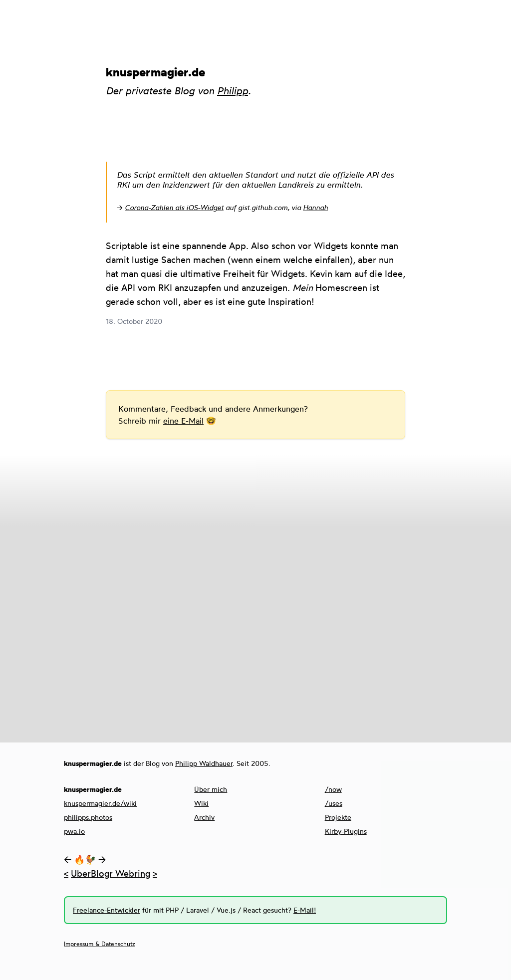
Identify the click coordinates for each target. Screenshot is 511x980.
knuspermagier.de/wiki (100, 803)
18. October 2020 (134, 321)
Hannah (315, 207)
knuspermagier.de (155, 72)
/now (333, 789)
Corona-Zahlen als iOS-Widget (174, 207)
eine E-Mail (183, 421)
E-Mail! (305, 910)
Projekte (338, 817)
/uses (334, 803)
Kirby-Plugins (346, 831)
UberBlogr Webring (111, 873)
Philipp (233, 91)
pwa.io (74, 831)
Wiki (201, 803)
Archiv (204, 817)
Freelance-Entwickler (107, 910)
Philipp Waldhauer (204, 763)
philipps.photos (88, 817)
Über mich (211, 789)
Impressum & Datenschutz (100, 944)
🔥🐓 (85, 859)
